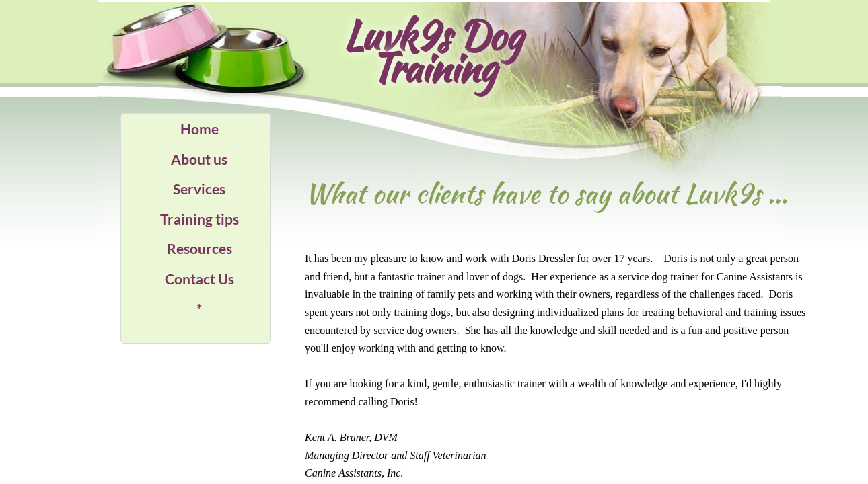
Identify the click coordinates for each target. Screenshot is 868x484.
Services (199, 189)
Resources (200, 248)
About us (199, 159)
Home (200, 129)
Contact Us (200, 279)
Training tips (200, 219)
